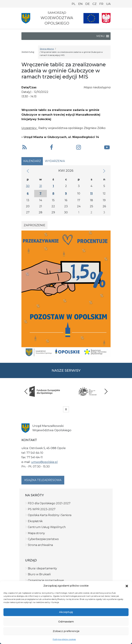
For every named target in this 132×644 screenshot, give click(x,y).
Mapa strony (36, 533)
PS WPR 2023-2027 (42, 509)
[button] (127, 586)
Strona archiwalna (40, 545)
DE (88, 4)
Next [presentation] (106, 391)
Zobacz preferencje (66, 631)
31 (41, 186)
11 (91, 193)
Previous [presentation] (26, 391)
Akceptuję (66, 612)
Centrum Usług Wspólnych (47, 527)
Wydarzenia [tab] (55, 161)
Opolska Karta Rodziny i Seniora (50, 515)
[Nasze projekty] (91, 18)
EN (80, 4)
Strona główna (47, 49)
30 (28, 186)
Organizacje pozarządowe (46, 580)
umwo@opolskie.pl (44, 462)
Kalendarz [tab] (32, 161)
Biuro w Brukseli (39, 574)
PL (74, 4)
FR (101, 4)
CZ (95, 4)
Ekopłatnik (35, 521)
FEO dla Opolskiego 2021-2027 (49, 503)
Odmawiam (66, 622)
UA (108, 4)
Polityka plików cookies (64, 639)
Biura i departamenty (42, 568)
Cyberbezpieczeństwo (43, 539)
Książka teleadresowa (43, 480)
